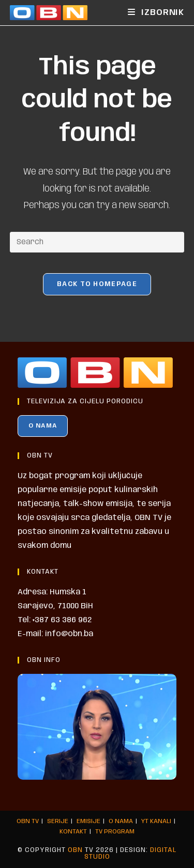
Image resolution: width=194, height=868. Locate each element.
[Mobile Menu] (156, 13)
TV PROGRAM (115, 832)
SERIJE (58, 821)
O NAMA (43, 426)
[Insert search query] (97, 242)
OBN (75, 850)
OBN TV (28, 821)
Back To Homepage (97, 284)
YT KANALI (156, 821)
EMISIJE (88, 821)
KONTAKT (73, 832)
